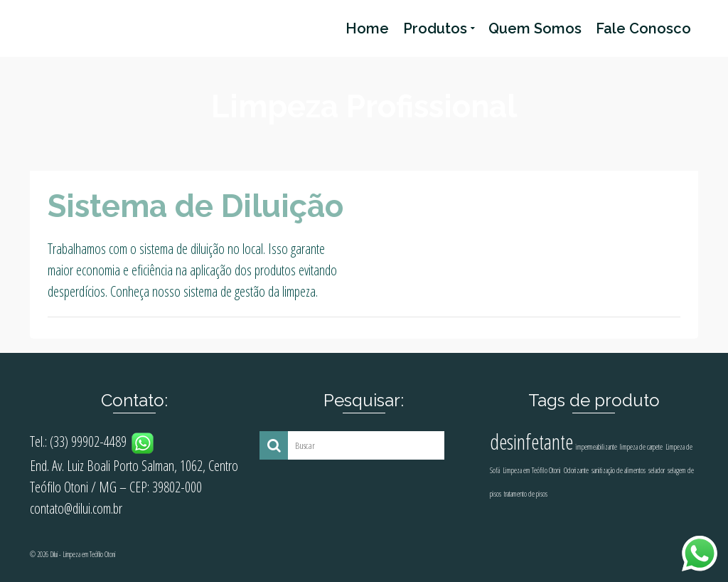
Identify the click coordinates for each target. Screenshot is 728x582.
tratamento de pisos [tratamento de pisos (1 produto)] (526, 494)
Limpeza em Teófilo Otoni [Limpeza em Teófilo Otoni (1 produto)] (532, 470)
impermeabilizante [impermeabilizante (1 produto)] (596, 447)
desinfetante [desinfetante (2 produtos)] (531, 442)
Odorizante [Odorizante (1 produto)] (576, 470)
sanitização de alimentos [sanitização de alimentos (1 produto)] (619, 470)
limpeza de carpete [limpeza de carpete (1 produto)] (641, 447)
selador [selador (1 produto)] (657, 470)
